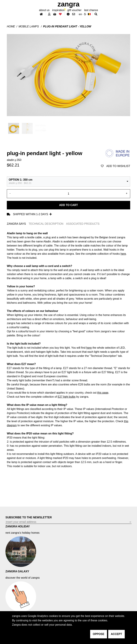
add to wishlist (116, 166)
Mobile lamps (29, 26)
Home (11, 26)
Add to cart (68, 205)
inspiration (58, 10)
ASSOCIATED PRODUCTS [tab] (83, 224)
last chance (91, 10)
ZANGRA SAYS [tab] (16, 224)
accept (117, 634)
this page (103, 393)
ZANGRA (69, 4)
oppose (99, 634)
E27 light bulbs (67, 397)
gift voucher (74, 10)
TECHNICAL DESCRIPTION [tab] (46, 224)
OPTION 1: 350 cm (21, 180)
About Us (44, 10)
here (89, 348)
